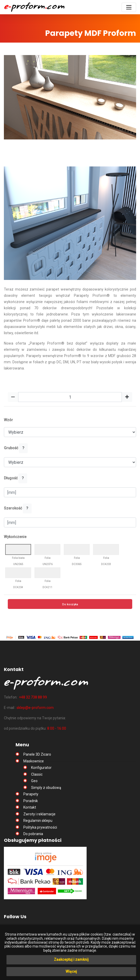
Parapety (31, 794)
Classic (37, 774)
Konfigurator (41, 768)
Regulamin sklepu (38, 821)
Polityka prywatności (40, 827)
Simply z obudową (46, 788)
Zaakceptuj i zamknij (71, 959)
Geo (34, 781)
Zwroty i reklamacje (39, 814)
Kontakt (30, 807)
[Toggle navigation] (129, 7)
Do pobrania (33, 834)
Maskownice (34, 761)
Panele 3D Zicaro (37, 754)
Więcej (71, 971)
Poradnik (31, 801)
